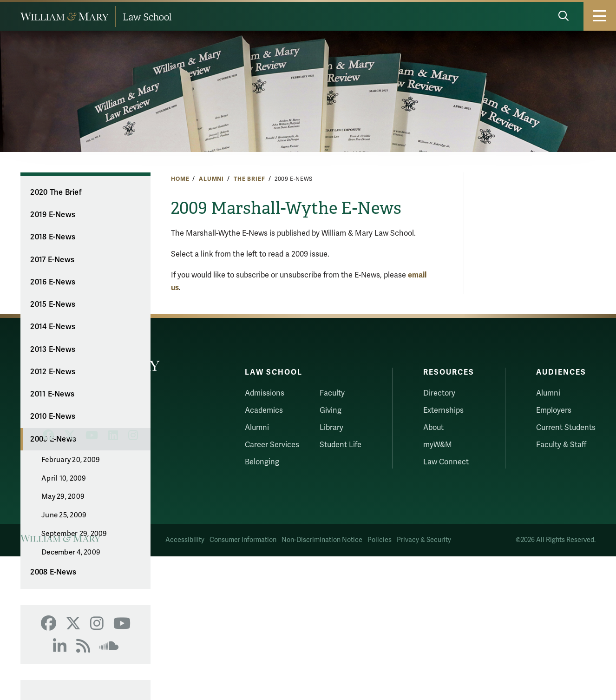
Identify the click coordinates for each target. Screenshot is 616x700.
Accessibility (185, 540)
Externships (443, 410)
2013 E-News (53, 350)
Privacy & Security (424, 540)
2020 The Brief (56, 192)
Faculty (332, 393)
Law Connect (446, 462)
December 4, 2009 (71, 552)
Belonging (262, 462)
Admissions (265, 393)
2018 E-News (53, 237)
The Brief (249, 179)
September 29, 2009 (74, 534)
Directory (439, 393)
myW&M (438, 445)
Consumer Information (243, 540)
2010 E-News (53, 416)
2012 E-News (53, 372)
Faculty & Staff (561, 445)
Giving (331, 410)
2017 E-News (52, 260)
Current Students (566, 428)
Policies (380, 540)
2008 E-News (53, 572)
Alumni (211, 179)
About (433, 428)
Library (331, 428)
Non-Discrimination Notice (322, 540)
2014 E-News (53, 327)
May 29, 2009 (63, 496)
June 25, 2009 (64, 515)
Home (180, 179)
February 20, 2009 (71, 460)
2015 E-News (53, 304)
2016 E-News (53, 282)
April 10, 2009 (64, 478)
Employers (554, 410)
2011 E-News (52, 394)
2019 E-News (53, 215)
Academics (264, 410)
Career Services (272, 445)
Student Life (341, 445)
